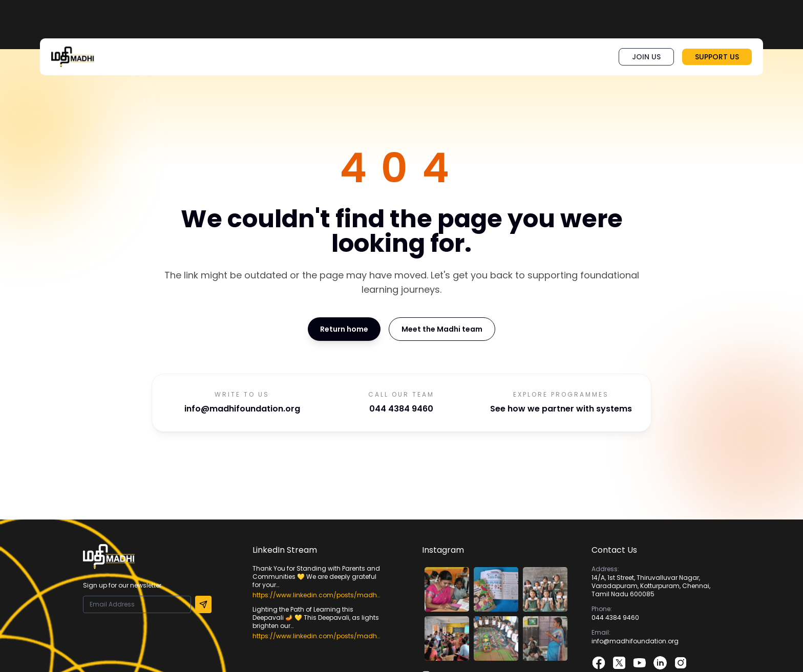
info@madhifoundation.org (242, 409)
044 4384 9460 (401, 409)
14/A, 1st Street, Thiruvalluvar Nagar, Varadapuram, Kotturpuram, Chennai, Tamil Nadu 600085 (651, 586)
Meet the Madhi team (442, 329)
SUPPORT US (717, 57)
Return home (344, 329)
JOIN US (646, 57)
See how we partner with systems (561, 409)
